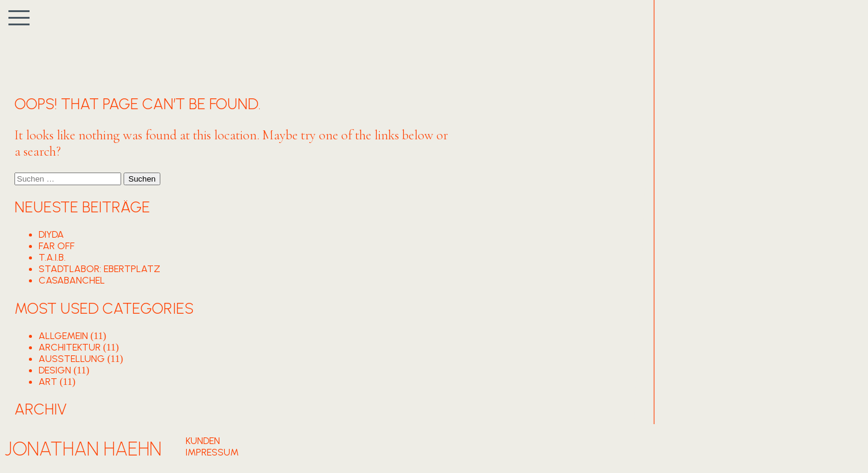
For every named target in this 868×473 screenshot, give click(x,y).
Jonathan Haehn (83, 449)
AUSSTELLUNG (72, 359)
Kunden (203, 441)
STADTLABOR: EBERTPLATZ (99, 269)
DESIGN (55, 370)
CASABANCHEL (72, 280)
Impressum (212, 452)
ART (48, 382)
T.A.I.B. (52, 257)
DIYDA (51, 234)
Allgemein (63, 336)
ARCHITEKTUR (70, 347)
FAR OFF (57, 246)
